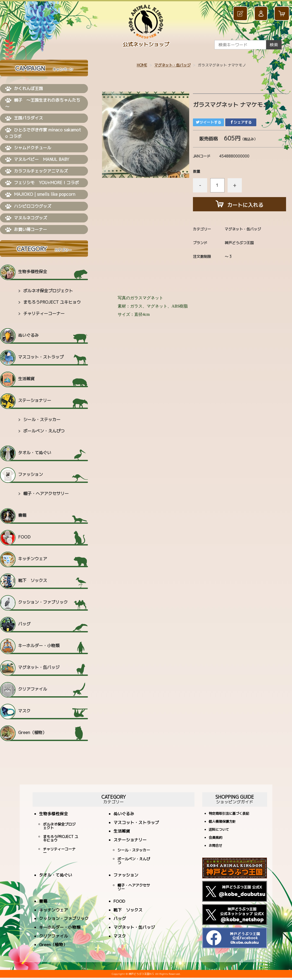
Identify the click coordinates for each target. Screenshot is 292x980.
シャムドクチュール (28, 148)
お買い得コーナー (26, 230)
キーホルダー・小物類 (39, 646)
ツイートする (208, 122)
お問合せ (215, 846)
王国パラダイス (24, 118)
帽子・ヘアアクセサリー (46, 493)
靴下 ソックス (33, 580)
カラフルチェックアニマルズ (36, 171)
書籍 (22, 515)
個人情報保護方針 (222, 822)
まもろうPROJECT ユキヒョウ (52, 302)
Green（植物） (32, 732)
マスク (24, 711)
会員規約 (215, 838)
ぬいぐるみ (28, 335)
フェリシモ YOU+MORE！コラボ (42, 183)
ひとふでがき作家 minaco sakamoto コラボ (43, 133)
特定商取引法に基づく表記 (229, 814)
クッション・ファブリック (43, 602)
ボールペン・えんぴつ (44, 431)
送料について (219, 830)
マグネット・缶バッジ (173, 65)
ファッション (31, 474)
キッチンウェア (33, 559)
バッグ (24, 624)
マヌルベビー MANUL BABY (37, 160)
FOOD (24, 537)
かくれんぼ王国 (24, 89)
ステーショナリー (35, 400)
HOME (142, 65)
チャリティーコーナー (44, 313)
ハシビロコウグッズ (28, 206)
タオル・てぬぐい (35, 453)
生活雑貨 (26, 379)
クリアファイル (33, 689)
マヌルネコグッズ (26, 218)
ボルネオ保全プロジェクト (48, 291)
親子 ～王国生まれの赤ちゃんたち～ (43, 103)
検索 (274, 45)
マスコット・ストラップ (41, 357)
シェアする (241, 122)
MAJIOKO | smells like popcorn (40, 194)
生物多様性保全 (33, 272)
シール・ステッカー (42, 420)
